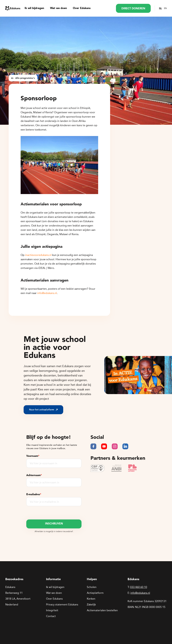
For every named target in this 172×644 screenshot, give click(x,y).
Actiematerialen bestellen (102, 610)
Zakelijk (91, 605)
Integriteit (52, 610)
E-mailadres (34, 494)
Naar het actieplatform (43, 410)
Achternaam (34, 475)
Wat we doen (58, 8)
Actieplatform (95, 593)
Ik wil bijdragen (34, 8)
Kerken (91, 599)
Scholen (92, 587)
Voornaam (33, 456)
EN (165, 8)
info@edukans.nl (47, 293)
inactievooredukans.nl (38, 255)
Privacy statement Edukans (62, 605)
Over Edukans (82, 8)
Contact (51, 616)
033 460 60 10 (139, 587)
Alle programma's (23, 78)
